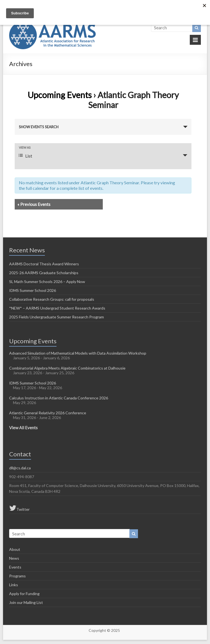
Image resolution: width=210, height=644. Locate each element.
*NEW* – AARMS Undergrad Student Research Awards (57, 308)
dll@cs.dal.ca (20, 468)
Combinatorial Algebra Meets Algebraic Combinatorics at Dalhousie (67, 368)
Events (15, 567)
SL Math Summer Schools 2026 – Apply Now (47, 282)
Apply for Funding (24, 594)
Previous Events (34, 204)
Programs (17, 576)
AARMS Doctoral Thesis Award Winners (44, 264)
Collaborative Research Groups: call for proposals (52, 299)
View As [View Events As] (25, 147)
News (14, 558)
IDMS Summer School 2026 (33, 290)
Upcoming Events (60, 95)
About (15, 549)
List (25, 156)
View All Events (23, 428)
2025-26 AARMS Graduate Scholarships (44, 273)
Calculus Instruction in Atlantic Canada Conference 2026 (59, 398)
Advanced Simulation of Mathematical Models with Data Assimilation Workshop (78, 353)
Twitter (19, 508)
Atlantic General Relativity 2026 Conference (48, 413)
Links (14, 585)
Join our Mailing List (26, 602)
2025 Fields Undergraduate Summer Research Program (57, 317)
